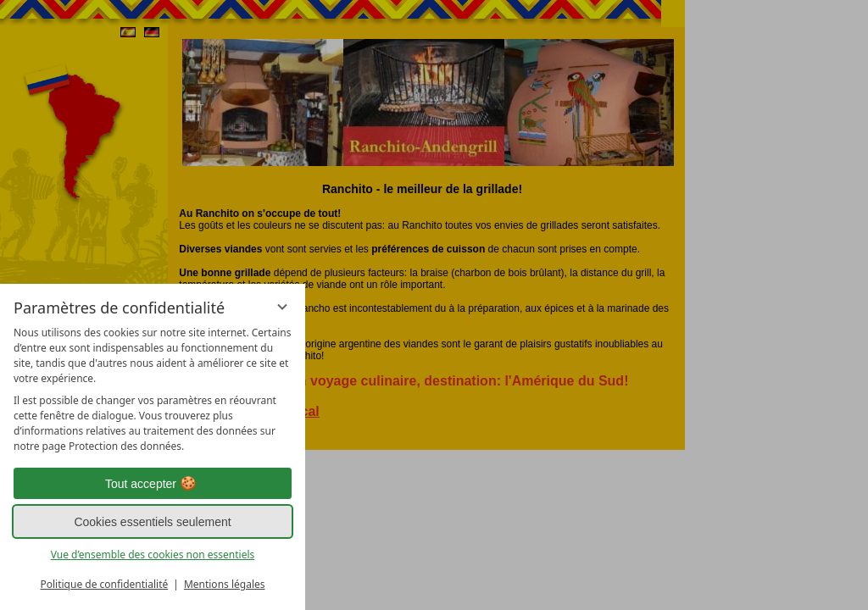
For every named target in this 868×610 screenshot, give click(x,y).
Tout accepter (153, 484)
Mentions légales (225, 584)
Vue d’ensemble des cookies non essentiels (153, 555)
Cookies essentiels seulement (152, 522)
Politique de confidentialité (104, 584)
